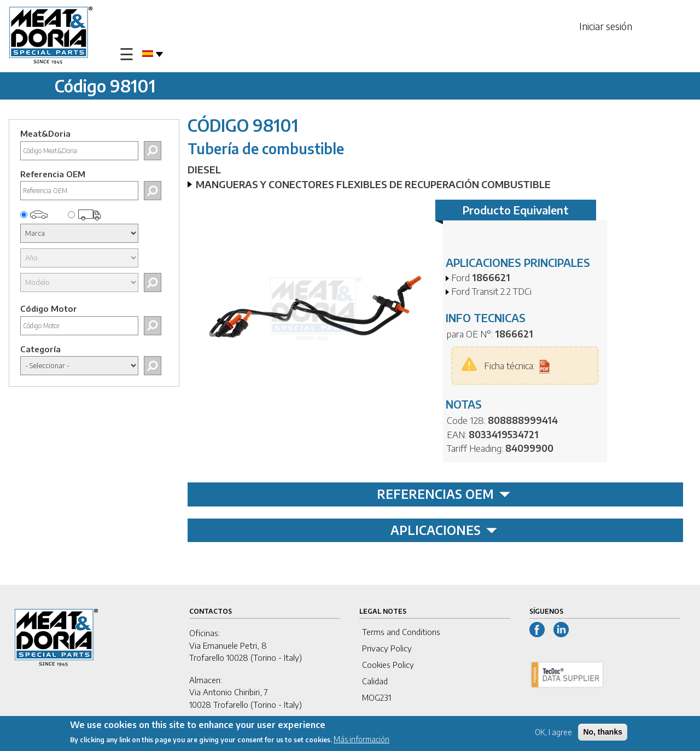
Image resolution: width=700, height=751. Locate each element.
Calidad (375, 681)
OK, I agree (553, 733)
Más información (361, 740)
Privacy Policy (387, 648)
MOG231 (377, 697)
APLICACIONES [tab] (444, 530)
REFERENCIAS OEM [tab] (444, 494)
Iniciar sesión (606, 26)
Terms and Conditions (401, 632)
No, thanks (603, 733)
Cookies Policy (388, 665)
